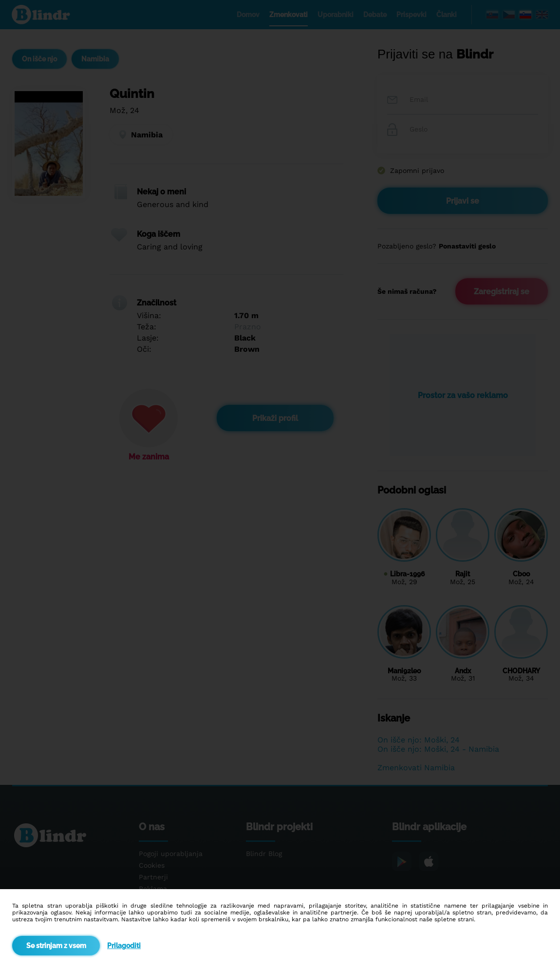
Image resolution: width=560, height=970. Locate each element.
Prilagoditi (124, 946)
